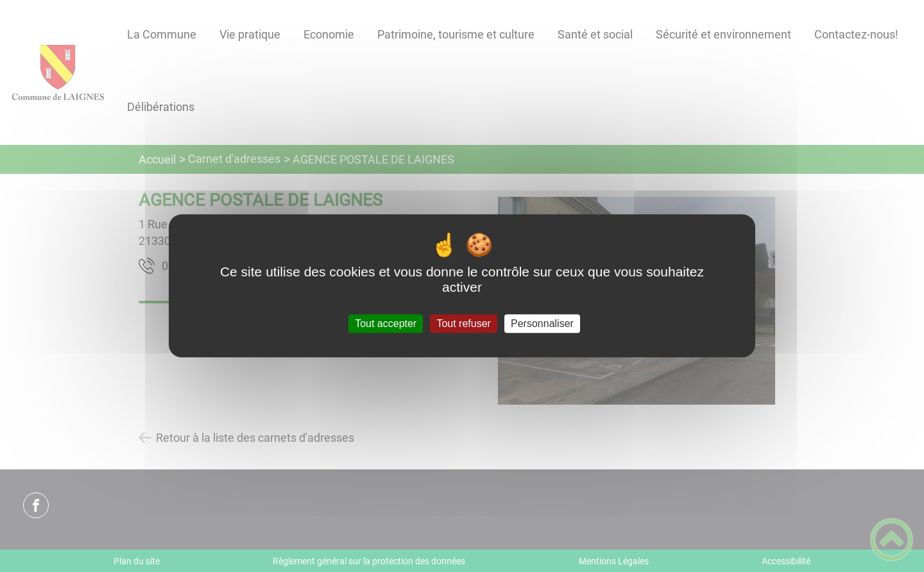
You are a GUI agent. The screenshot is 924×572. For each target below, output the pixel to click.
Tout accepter (386, 324)
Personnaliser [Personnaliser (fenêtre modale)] (542, 324)
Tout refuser (463, 324)
